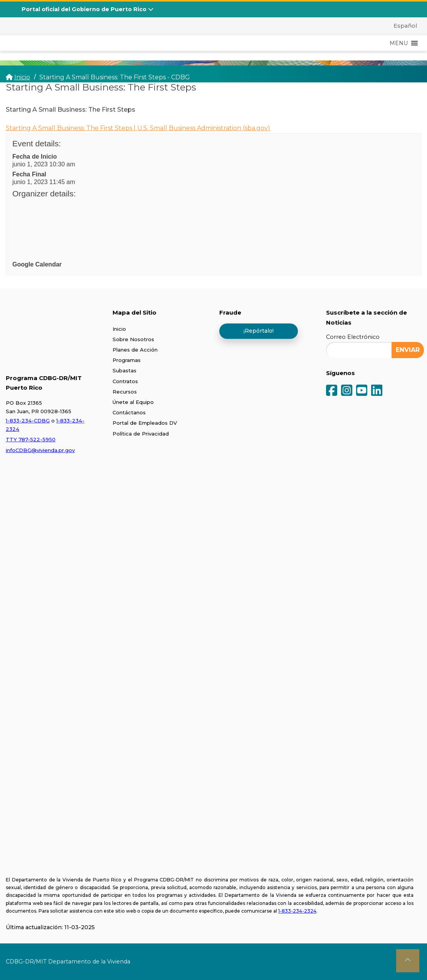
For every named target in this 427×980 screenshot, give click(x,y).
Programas (127, 360)
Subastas (124, 370)
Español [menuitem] (405, 26)
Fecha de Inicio (35, 157)
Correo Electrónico (353, 337)
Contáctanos (129, 412)
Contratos (125, 381)
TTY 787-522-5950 (31, 439)
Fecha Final (29, 174)
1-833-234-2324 (297, 911)
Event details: (37, 143)
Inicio (119, 329)
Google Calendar (37, 264)
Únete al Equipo (133, 402)
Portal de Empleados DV (145, 423)
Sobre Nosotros (133, 339)
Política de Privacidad (141, 434)
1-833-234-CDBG (28, 420)
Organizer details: (44, 193)
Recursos (125, 392)
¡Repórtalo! (259, 331)
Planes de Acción (135, 350)
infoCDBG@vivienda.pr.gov (40, 450)
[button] (399, 43)
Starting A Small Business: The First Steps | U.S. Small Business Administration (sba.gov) (138, 128)
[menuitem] (401, 26)
